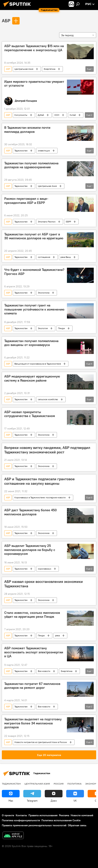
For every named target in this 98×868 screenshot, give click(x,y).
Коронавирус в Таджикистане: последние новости (40, 497)
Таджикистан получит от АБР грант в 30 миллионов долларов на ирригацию (34, 236)
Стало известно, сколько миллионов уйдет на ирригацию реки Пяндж (32, 615)
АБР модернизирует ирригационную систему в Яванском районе (32, 378)
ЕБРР (68, 222)
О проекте (8, 815)
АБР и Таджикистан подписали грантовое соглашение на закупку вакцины (39, 481)
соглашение (44, 257)
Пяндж (61, 328)
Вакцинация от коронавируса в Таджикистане (38, 364)
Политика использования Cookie (61, 820)
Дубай (41, 115)
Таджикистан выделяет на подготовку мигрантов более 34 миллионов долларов (33, 723)
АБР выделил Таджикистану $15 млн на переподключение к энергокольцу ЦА (34, 48)
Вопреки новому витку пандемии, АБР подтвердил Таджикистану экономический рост (47, 450)
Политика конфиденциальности (21, 820)
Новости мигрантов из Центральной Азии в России (41, 742)
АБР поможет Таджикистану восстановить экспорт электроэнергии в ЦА (34, 652)
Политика (74, 784)
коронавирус (45, 569)
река (57, 635)
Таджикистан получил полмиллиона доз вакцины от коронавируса (31, 343)
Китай (73, 115)
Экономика (44, 293)
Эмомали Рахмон (47, 222)
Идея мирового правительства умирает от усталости (34, 84)
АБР (6, 21)
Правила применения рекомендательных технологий (34, 825)
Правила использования (43, 815)
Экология (43, 328)
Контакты (21, 815)
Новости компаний (82, 815)
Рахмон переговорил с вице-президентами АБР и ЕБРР (26, 201)
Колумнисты (21, 115)
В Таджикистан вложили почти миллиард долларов (27, 130)
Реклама (64, 815)
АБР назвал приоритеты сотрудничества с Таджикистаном (30, 414)
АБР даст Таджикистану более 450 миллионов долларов (31, 512)
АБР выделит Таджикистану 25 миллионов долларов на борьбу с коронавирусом (30, 550)
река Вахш (66, 257)
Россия (59, 784)
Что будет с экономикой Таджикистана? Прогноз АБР (34, 272)
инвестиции (44, 151)
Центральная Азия (24, 69)
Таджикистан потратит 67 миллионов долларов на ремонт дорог (32, 686)
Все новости (44, 671)
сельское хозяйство (48, 399)
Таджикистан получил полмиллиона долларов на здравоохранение (31, 165)
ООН (57, 115)
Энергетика (49, 69)
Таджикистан (21, 151)
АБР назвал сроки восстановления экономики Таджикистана (44, 584)
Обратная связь (77, 825)
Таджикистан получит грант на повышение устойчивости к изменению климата (34, 309)
